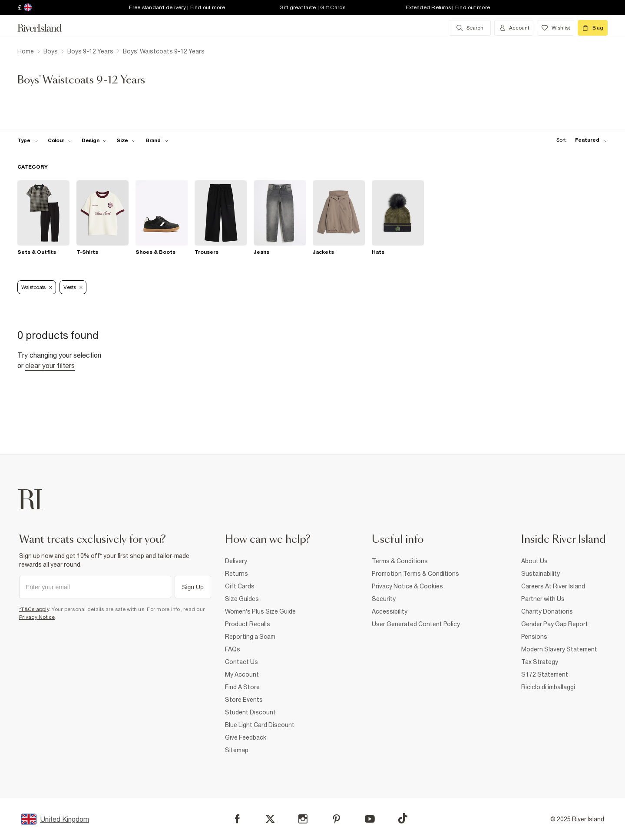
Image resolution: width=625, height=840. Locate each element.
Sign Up (193, 587)
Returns (236, 574)
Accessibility (390, 611)
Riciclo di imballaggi (548, 687)
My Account (242, 674)
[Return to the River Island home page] (46, 28)
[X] (270, 819)
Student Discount (250, 712)
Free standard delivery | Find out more (177, 7)
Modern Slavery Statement (559, 649)
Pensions (534, 637)
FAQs (233, 649)
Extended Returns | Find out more (448, 7)
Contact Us (241, 662)
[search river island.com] (470, 28)
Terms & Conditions (400, 561)
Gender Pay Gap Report (555, 624)
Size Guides (242, 599)
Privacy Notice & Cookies (407, 586)
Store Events (244, 700)
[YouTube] (370, 819)
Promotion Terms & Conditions (415, 574)
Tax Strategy (540, 662)
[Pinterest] (336, 819)
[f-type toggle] (28, 140)
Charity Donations (547, 611)
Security (384, 599)
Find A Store (242, 687)
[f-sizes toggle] (126, 140)
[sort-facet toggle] (580, 140)
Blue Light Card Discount (260, 725)
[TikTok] (403, 818)
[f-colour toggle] (60, 140)
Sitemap (237, 750)
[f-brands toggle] (157, 140)
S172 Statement (545, 674)
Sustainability (541, 574)
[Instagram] (303, 819)
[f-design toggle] (94, 140)
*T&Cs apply (34, 609)
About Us (534, 561)
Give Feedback (246, 737)
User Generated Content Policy (416, 624)
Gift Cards (240, 586)
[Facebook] (237, 819)
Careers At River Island (553, 586)
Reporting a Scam (250, 637)
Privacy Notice (37, 617)
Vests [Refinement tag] (73, 287)
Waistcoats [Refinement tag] (37, 287)
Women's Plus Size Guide (260, 611)
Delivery (236, 561)
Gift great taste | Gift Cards (312, 7)
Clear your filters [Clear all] (50, 365)
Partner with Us (543, 599)
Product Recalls (248, 624)
